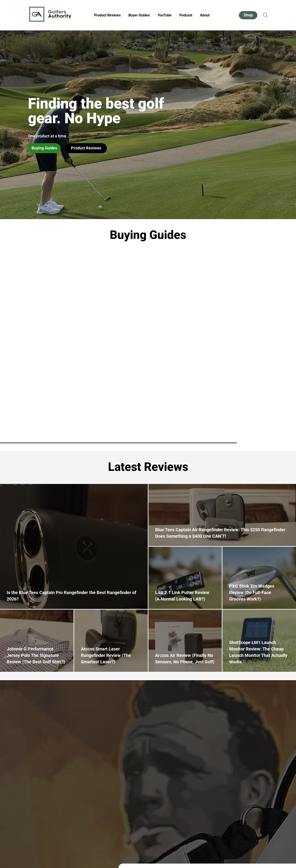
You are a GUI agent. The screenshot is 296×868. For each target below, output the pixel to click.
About (205, 15)
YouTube (165, 15)
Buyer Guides (139, 15)
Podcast (186, 15)
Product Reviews (107, 15)
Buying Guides (44, 148)
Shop (248, 15)
